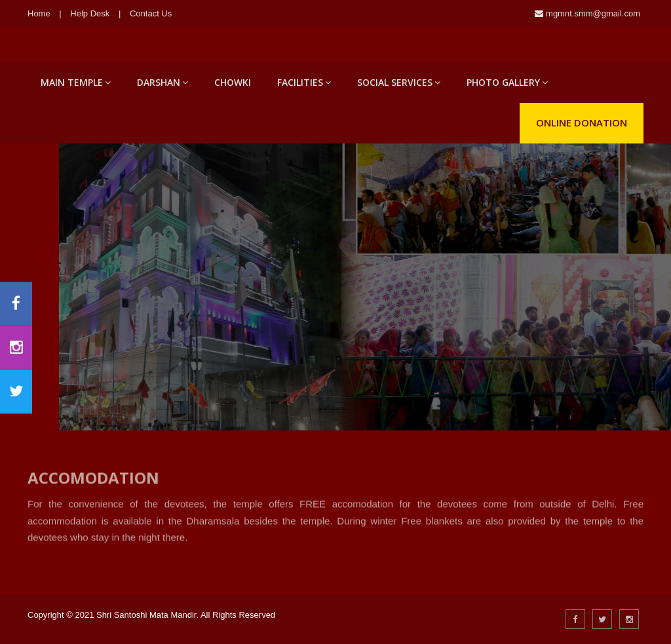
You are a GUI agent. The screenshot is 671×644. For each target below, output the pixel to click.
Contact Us (151, 13)
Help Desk (90, 13)
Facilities (304, 82)
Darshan (163, 82)
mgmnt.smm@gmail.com (592, 13)
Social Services (399, 82)
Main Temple (76, 82)
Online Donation (582, 123)
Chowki (233, 82)
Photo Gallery (507, 82)
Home (39, 13)
